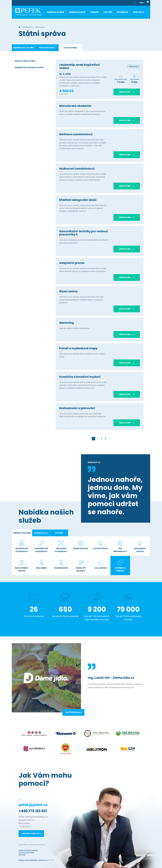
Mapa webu (22, 855)
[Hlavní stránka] (19, 27)
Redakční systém (24, 860)
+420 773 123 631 (33, 811)
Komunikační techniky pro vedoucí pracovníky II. (84, 233)
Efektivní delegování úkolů (78, 200)
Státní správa (70, 48)
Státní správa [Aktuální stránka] (40, 27)
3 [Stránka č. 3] (102, 439)
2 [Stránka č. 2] (98, 439)
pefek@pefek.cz (33, 805)
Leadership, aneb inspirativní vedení (80, 66)
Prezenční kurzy (47, 48)
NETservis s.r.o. (44, 860)
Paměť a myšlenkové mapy (78, 348)
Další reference (73, 712)
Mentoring (67, 323)
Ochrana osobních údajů (26, 852)
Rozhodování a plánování (77, 408)
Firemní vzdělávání (22, 533)
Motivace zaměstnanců (76, 134)
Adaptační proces (72, 263)
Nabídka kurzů (28, 27)
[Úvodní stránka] (29, 12)
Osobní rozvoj (41, 533)
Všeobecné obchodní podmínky (28, 850)
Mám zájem (127, 92)
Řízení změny (68, 291)
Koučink (59, 533)
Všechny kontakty (31, 834)
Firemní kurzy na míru (24, 48)
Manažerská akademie (75, 106)
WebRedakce (34, 860)
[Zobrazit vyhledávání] (136, 3)
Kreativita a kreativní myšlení (80, 377)
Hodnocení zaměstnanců (77, 169)
